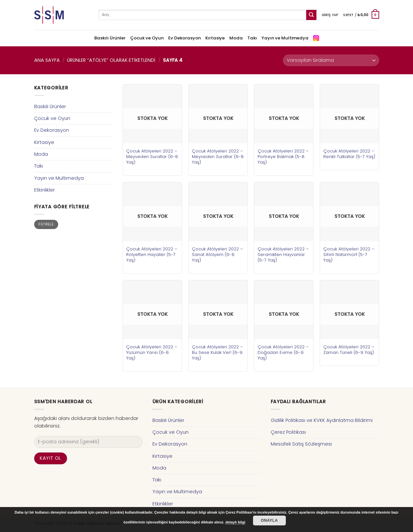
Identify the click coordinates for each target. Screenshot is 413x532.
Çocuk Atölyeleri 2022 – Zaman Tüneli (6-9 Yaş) (349, 350)
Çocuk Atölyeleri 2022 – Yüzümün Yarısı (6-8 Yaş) (152, 352)
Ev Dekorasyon (184, 38)
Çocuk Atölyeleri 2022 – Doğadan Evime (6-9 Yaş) (283, 352)
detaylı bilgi (235, 522)
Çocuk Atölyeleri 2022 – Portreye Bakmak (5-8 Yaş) (283, 157)
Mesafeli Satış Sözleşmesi (301, 444)
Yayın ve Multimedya (285, 38)
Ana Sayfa (47, 60)
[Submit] (311, 15)
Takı (252, 38)
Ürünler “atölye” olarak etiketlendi (111, 60)
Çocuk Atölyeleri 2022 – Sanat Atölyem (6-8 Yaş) (218, 254)
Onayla (269, 520)
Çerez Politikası (288, 432)
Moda (236, 38)
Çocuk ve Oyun (147, 38)
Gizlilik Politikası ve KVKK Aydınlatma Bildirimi (322, 420)
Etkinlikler (45, 190)
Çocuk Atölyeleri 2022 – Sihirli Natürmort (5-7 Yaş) (349, 254)
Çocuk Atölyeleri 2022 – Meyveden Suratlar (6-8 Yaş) (152, 157)
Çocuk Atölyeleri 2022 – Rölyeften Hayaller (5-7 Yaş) (152, 254)
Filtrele (46, 224)
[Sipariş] (331, 60)
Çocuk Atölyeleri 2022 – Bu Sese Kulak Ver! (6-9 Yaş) (218, 352)
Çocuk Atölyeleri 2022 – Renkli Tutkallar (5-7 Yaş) (349, 154)
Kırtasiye (215, 38)
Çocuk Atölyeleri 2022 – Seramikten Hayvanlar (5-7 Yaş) (283, 254)
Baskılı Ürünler (110, 38)
